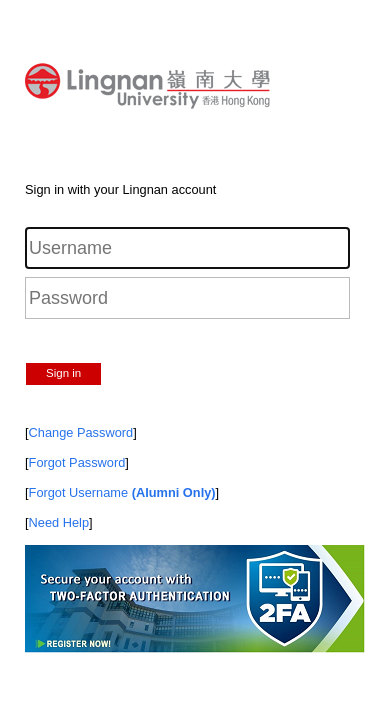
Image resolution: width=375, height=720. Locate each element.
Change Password (81, 432)
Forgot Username (122, 492)
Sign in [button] (63, 373)
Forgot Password (77, 462)
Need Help (59, 522)
